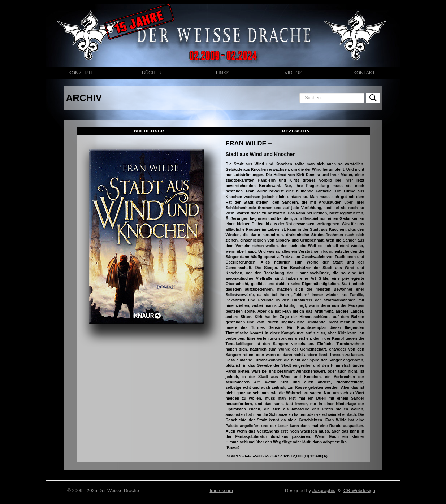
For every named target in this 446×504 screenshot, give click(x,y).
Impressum (221, 490)
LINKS (223, 73)
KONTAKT (364, 73)
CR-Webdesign (359, 490)
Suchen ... (300, 93)
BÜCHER (152, 73)
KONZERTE (81, 73)
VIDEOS (293, 73)
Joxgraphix (324, 490)
